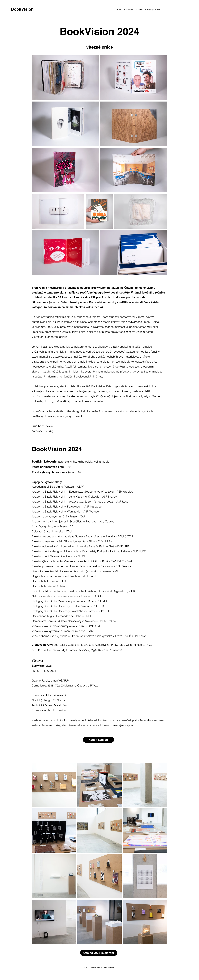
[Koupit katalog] (98, 740)
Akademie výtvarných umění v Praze (54, 516)
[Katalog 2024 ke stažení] (99, 953)
